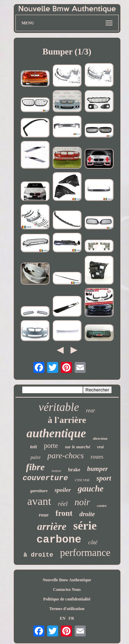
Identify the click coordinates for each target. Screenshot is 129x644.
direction (100, 438)
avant (39, 501)
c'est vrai (82, 480)
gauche (91, 489)
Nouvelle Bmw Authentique (67, 580)
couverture (45, 478)
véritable (59, 407)
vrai (100, 447)
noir (82, 502)
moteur (56, 471)
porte (51, 446)
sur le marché (78, 447)
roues (97, 457)
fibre (35, 467)
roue (44, 515)
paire (36, 457)
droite (87, 514)
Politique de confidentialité (67, 599)
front (64, 513)
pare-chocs (66, 455)
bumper (97, 469)
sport (104, 478)
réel (63, 504)
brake (74, 470)
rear (91, 410)
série (85, 526)
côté (93, 542)
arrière (52, 526)
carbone (59, 540)
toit (33, 447)
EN (63, 618)
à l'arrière (67, 420)
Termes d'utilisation (67, 609)
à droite (38, 555)
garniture (39, 491)
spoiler (63, 490)
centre (102, 506)
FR (71, 618)
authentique (56, 433)
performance (85, 552)
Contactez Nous (67, 590)
